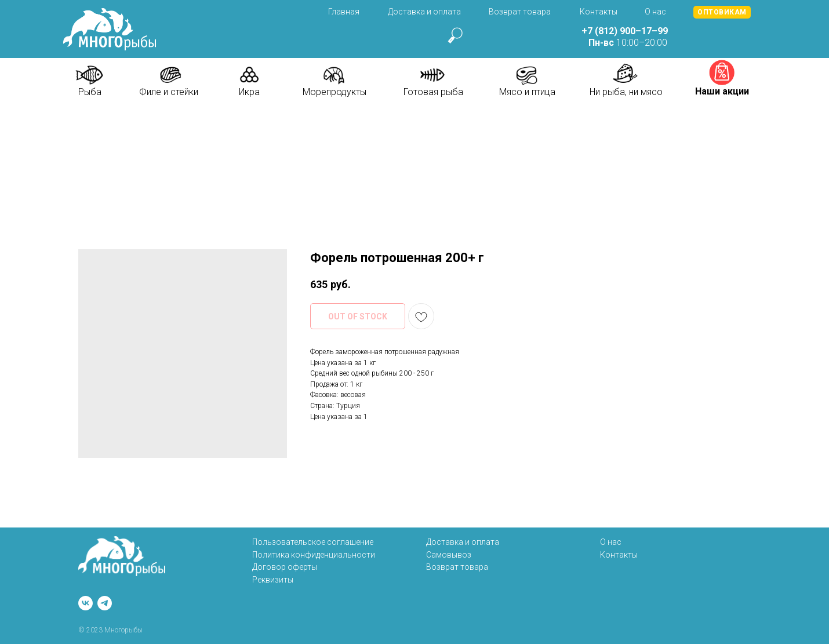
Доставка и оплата (424, 12)
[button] (722, 12)
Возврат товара (520, 12)
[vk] (86, 603)
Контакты (599, 12)
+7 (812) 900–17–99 (625, 31)
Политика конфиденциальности (314, 555)
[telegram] (105, 603)
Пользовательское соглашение (313, 542)
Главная (344, 12)
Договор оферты (285, 567)
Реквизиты (273, 580)
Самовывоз (449, 555)
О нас (655, 12)
